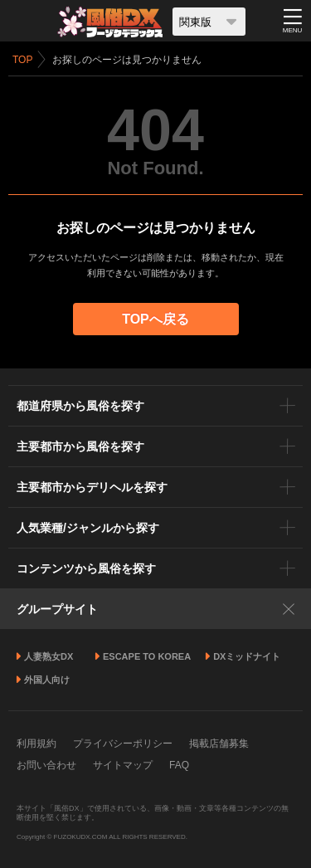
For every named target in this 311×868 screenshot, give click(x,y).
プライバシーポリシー (123, 744)
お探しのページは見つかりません (127, 60)
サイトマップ (123, 765)
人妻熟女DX (49, 656)
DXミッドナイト (247, 656)
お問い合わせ (46, 765)
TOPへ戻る (155, 319)
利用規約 (36, 744)
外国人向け (47, 680)
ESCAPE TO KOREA (147, 656)
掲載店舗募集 (219, 744)
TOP (22, 60)
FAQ (179, 765)
